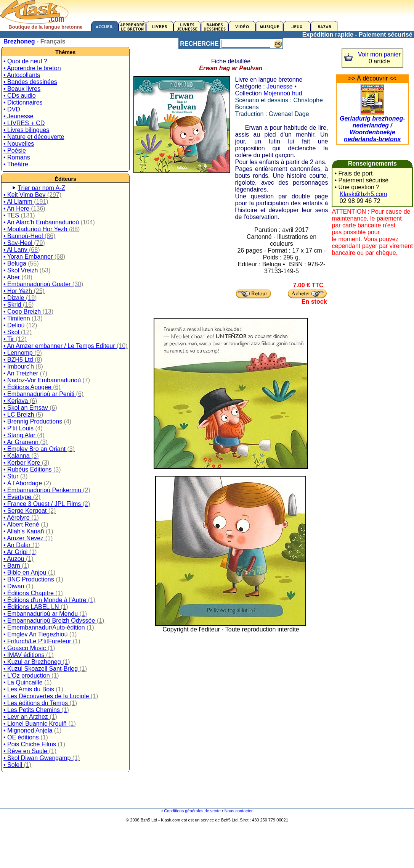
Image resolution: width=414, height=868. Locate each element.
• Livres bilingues (26, 130)
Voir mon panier (379, 54)
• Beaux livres (22, 89)
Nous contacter (239, 811)
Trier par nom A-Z (41, 188)
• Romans (17, 157)
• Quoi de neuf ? (25, 61)
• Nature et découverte (34, 137)
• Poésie (15, 151)
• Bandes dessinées (30, 82)
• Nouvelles (19, 144)
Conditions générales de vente (192, 811)
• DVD (12, 109)
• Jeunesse (18, 116)
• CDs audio (20, 96)
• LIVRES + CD (24, 123)
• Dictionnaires (23, 102)
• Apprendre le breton (32, 68)
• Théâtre (16, 164)
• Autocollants (22, 75)
